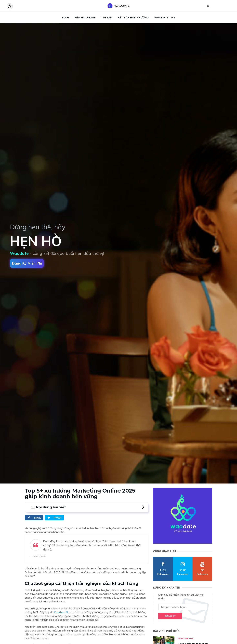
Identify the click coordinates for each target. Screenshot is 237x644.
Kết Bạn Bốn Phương (133, 17)
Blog (66, 17)
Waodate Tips (165, 17)
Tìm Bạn (107, 17)
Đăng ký (170, 616)
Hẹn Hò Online (85, 17)
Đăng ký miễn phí (27, 263)
